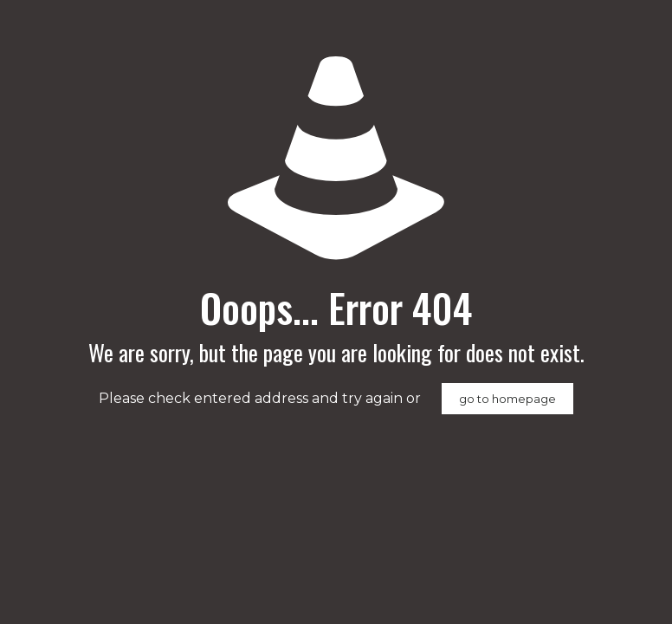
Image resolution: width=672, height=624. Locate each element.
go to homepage (507, 399)
